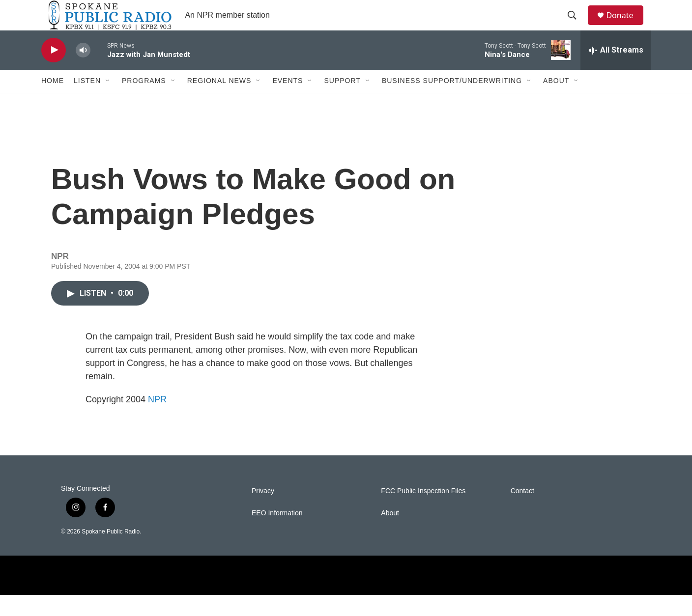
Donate (626, 26)
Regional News (219, 102)
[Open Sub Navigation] (108, 102)
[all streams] (616, 71)
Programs (144, 102)
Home (53, 102)
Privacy (263, 512)
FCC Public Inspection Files (423, 512)
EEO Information (277, 534)
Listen (87, 102)
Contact (522, 512)
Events (288, 102)
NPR (157, 420)
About (556, 102)
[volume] (83, 71)
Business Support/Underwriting (452, 102)
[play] (54, 71)
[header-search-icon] (577, 26)
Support (342, 102)
